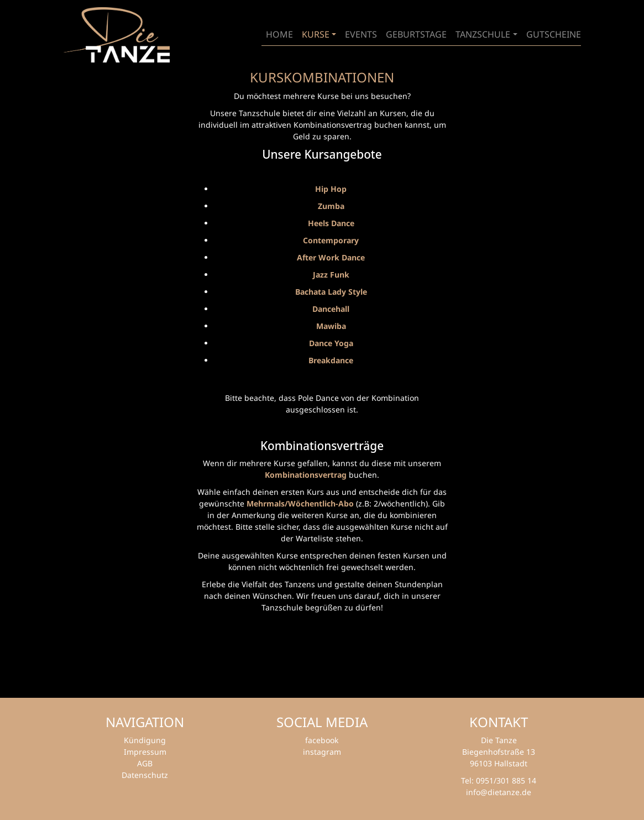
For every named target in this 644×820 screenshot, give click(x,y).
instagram (322, 752)
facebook (322, 740)
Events (361, 34)
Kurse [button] (316, 34)
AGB (145, 763)
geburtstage (416, 34)
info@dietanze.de (499, 792)
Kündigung (145, 740)
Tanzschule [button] (483, 34)
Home (279, 34)
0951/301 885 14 (506, 780)
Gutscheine (554, 34)
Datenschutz (145, 775)
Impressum (145, 752)
